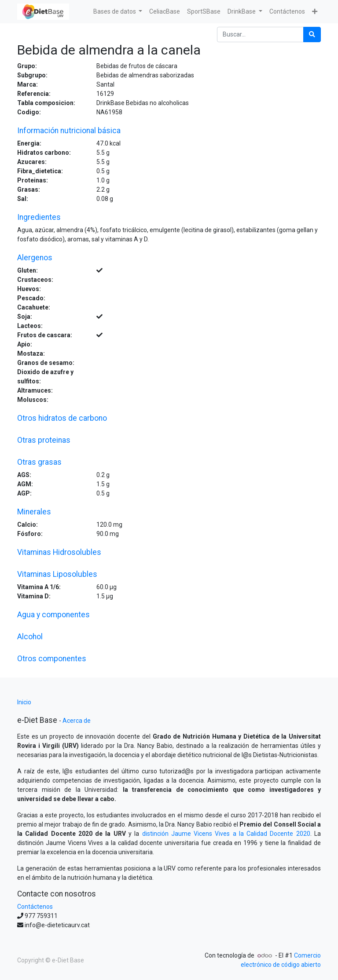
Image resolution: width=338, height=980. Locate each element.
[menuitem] (165, 12)
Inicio (24, 702)
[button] (315, 12)
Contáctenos (35, 907)
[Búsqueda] (312, 35)
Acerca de (77, 721)
